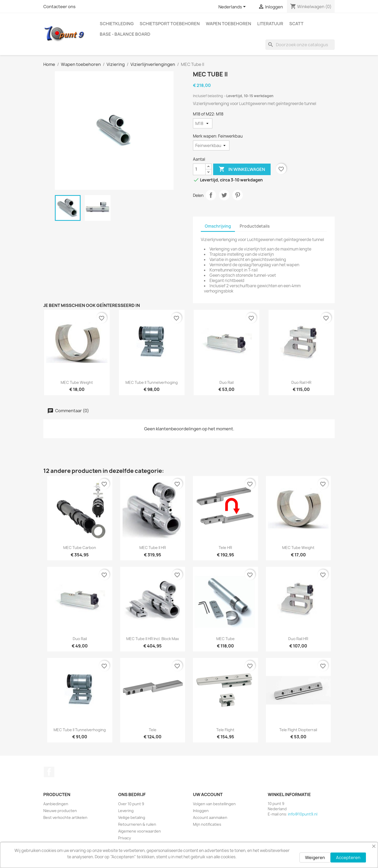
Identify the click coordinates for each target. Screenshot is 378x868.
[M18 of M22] (203, 123)
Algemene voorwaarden (140, 831)
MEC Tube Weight (77, 382)
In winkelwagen (242, 169)
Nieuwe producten (60, 811)
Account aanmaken (210, 817)
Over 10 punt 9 (131, 804)
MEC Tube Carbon (80, 548)
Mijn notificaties (207, 824)
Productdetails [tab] (255, 226)
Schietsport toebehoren (170, 24)
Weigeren (315, 857)
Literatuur (270, 24)
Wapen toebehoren (229, 24)
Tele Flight (225, 730)
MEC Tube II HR (153, 548)
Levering (126, 811)
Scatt (296, 24)
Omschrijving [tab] (218, 226)
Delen (211, 195)
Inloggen (201, 811)
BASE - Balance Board (125, 34)
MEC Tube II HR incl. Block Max (153, 639)
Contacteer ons (59, 7)
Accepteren (348, 857)
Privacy (125, 838)
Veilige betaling (132, 817)
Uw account (208, 794)
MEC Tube (225, 639)
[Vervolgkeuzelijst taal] (233, 7)
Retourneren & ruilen (137, 824)
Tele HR (225, 548)
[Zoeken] (300, 45)
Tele (153, 730)
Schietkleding (117, 24)
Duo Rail (227, 382)
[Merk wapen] (211, 145)
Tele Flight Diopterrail (298, 730)
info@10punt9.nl (303, 814)
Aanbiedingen (56, 804)
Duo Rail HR (301, 382)
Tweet (224, 195)
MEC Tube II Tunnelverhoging (152, 382)
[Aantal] (199, 169)
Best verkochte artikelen (65, 817)
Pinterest (238, 195)
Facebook (49, 772)
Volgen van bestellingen (214, 804)
